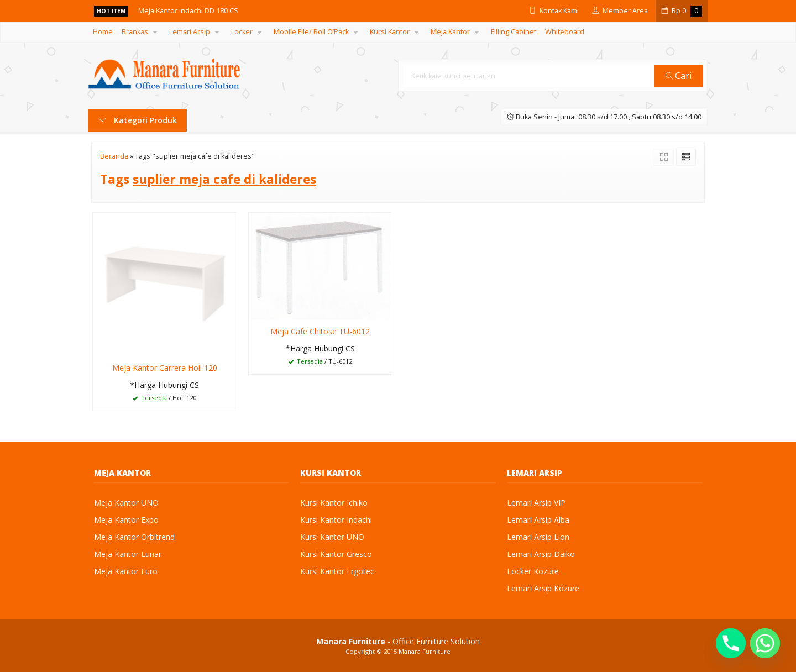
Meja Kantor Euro (126, 571)
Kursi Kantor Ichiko (334, 503)
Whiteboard (565, 32)
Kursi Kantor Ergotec (337, 571)
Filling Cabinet (514, 32)
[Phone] (731, 643)
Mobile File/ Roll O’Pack (311, 32)
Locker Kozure (533, 571)
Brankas (135, 32)
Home (103, 32)
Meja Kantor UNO (126, 503)
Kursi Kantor (390, 32)
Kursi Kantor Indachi (336, 520)
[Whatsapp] (765, 643)
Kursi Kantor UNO (332, 537)
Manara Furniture (425, 651)
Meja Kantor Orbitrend (134, 537)
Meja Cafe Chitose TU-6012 (320, 331)
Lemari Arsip (190, 32)
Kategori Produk (138, 120)
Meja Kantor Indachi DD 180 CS (188, 11)
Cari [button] (679, 75)
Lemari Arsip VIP (536, 503)
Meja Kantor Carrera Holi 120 (165, 368)
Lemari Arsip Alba (538, 520)
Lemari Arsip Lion (538, 537)
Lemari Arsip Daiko (541, 554)
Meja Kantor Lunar (128, 554)
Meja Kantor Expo (126, 520)
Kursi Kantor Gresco (336, 554)
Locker (242, 32)
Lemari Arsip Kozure (543, 588)
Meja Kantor (450, 32)
